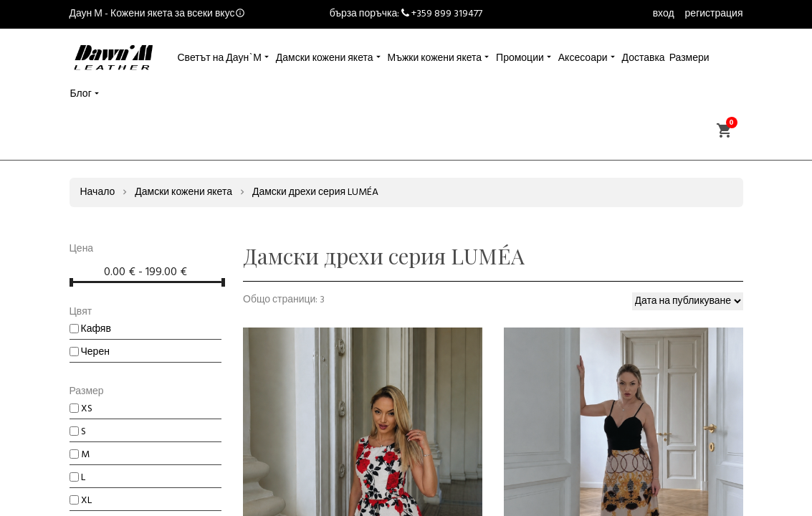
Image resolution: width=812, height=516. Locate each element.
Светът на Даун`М (220, 58)
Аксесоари (583, 58)
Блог (81, 94)
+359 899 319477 (447, 14)
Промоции (520, 58)
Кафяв (90, 329)
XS (81, 409)
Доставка (644, 58)
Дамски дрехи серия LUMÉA (315, 192)
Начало (98, 192)
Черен (90, 352)
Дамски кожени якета (325, 58)
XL (81, 501)
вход (664, 14)
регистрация (714, 14)
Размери (689, 58)
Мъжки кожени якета (435, 58)
